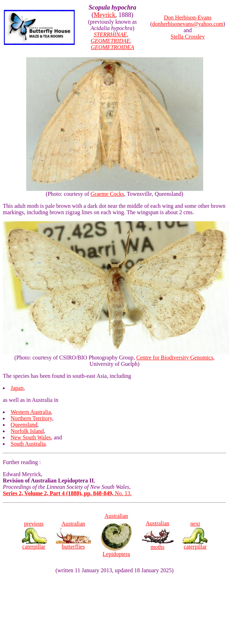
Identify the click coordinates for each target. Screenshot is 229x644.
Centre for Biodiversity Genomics (175, 358)
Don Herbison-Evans (188, 17)
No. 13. (67, 493)
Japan (17, 388)
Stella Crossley (188, 37)
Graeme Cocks (107, 194)
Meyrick (105, 15)
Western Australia (31, 412)
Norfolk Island (27, 431)
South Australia (28, 444)
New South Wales (31, 437)
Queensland (24, 425)
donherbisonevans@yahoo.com (188, 24)
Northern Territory (31, 418)
